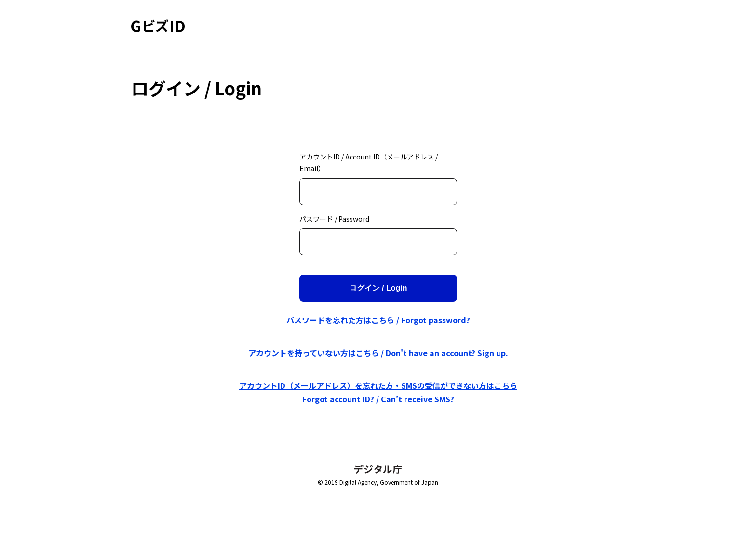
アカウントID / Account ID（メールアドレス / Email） (369, 163)
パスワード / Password (334, 219)
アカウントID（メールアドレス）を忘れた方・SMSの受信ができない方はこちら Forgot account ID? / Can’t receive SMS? (378, 392)
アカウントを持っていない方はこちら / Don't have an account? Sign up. (378, 353)
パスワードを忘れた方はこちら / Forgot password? (378, 320)
